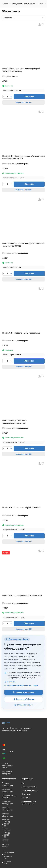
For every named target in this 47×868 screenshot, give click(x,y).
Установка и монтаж (30, 790)
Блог (23, 783)
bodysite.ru (7, 774)
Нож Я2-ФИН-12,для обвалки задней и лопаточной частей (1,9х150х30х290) (23, 157)
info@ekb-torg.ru (23, 705)
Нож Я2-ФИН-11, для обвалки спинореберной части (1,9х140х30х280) (21, 70)
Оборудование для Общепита (23, 4)
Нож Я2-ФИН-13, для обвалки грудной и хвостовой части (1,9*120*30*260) (23, 245)
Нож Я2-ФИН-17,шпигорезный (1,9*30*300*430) (22, 595)
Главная (5, 4)
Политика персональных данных (7, 765)
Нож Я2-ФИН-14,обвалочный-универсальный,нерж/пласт (15, 422)
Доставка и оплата (29, 787)
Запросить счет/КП (24, 102)
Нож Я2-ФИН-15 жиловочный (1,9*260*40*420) (22, 508)
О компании (26, 794)
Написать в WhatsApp (23, 692)
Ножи (41, 4)
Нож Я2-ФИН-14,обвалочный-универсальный (21, 333)
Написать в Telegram (24, 699)
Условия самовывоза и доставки (21, 685)
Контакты (10, 682)
